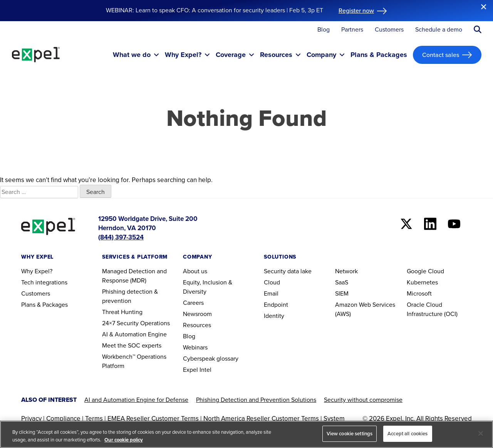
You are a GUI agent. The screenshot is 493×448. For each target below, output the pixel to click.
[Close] (481, 433)
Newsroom (197, 314)
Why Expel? (37, 271)
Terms (94, 419)
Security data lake (288, 271)
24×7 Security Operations (136, 323)
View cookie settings (350, 434)
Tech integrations (44, 282)
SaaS (342, 282)
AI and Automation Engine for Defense (136, 400)
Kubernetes (422, 282)
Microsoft (419, 293)
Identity (274, 316)
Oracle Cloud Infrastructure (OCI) (432, 309)
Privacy (31, 419)
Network (346, 271)
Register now (356, 10)
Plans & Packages (44, 305)
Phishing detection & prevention (130, 296)
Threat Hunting (122, 312)
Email (271, 293)
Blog (324, 30)
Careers (193, 303)
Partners (352, 30)
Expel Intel (197, 370)
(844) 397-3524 (121, 237)
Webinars (195, 347)
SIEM (342, 293)
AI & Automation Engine (134, 334)
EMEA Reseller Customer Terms (153, 419)
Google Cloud (425, 271)
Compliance (63, 419)
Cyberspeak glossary (211, 359)
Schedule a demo (439, 30)
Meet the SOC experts (132, 345)
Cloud (272, 282)
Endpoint (276, 305)
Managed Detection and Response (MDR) (134, 276)
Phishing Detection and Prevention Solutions (256, 400)
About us (195, 271)
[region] (246, 434)
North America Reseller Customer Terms (261, 419)
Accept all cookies (407, 434)
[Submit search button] (478, 30)
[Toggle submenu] (156, 55)
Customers (389, 30)
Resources (197, 325)
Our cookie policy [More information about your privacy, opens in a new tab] (124, 440)
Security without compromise (363, 400)
